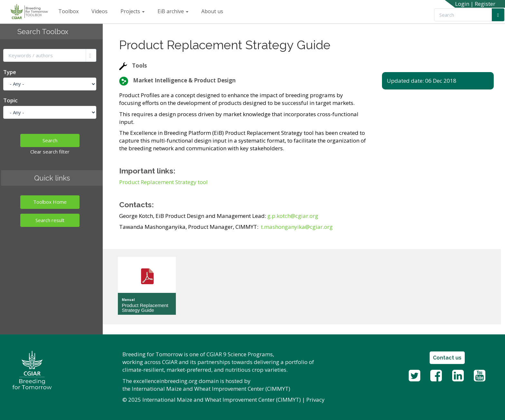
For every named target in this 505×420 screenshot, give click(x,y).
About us (212, 11)
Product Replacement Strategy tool (163, 182)
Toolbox (68, 11)
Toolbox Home (50, 202)
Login (462, 4)
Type (10, 72)
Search (50, 140)
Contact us (447, 358)
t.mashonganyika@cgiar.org (297, 227)
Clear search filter (50, 152)
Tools (139, 65)
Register (485, 4)
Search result (50, 220)
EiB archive (173, 11)
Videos (100, 11)
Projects (133, 11)
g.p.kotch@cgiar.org (293, 216)
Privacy (315, 400)
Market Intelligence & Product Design (184, 80)
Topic (10, 100)
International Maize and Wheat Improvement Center (198, 389)
